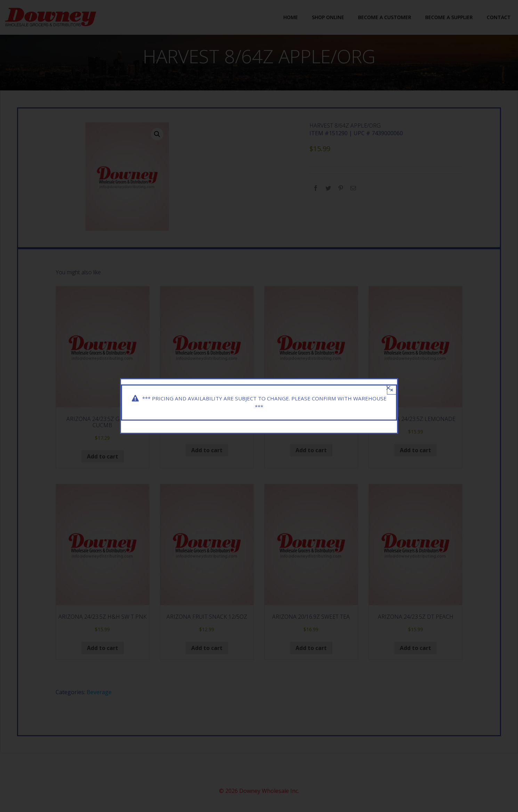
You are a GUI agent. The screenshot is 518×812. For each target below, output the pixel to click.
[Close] (388, 387)
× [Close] (392, 389)
